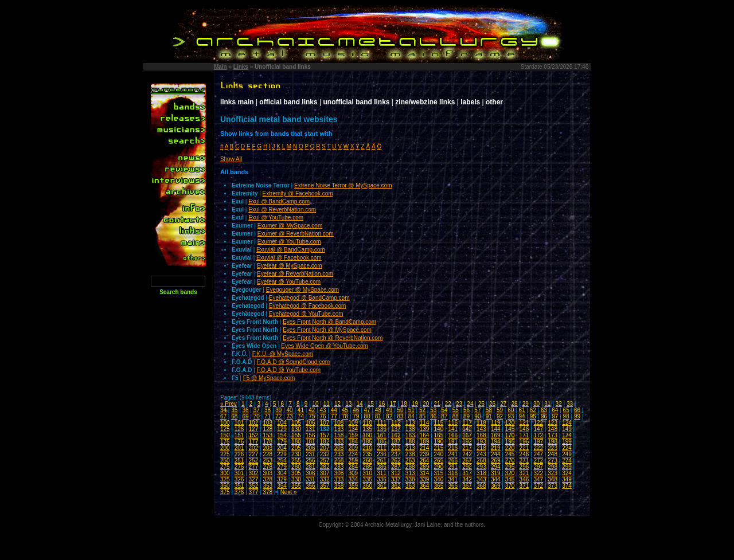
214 (425, 448)
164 (425, 435)
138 (410, 429)
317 (467, 473)
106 (311, 423)
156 (311, 435)
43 (323, 410)
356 (311, 486)
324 (567, 473)
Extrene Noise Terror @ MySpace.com (343, 185)
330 (296, 479)
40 (290, 410)
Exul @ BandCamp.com (279, 201)
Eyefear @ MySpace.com (290, 266)
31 (547, 404)
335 (367, 479)
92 (500, 416)
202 (254, 448)
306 (311, 473)
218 (481, 448)
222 (538, 448)
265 (439, 461)
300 (225, 473)
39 (278, 410)
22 (448, 404)
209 (353, 448)
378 (268, 492)
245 (510, 454)
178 (268, 442)
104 (282, 423)
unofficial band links (357, 102)
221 (524, 448)
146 (524, 429)
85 (422, 416)
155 (296, 435)
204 (282, 448)
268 (481, 461)
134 (353, 429)
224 (567, 448)
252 (254, 461)
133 (339, 429)
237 (396, 454)
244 (496, 454)
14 (360, 404)
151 (239, 435)
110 (367, 423)
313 (410, 473)
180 (296, 442)
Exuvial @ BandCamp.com (291, 250)
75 (312, 416)
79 (356, 416)
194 (496, 442)
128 (268, 429)
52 (422, 410)
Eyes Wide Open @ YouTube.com (325, 346)
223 (553, 448)
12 (337, 404)
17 (393, 404)
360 (367, 486)
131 (311, 429)
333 (339, 479)
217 (467, 448)
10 (315, 404)
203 (268, 448)
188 (410, 442)
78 (345, 416)
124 (567, 423)
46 (356, 410)
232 (325, 454)
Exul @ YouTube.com (276, 218)
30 (536, 404)
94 (522, 416)
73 (290, 416)
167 (467, 435)
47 (367, 410)
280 (296, 467)
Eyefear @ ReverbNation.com (295, 274)
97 (555, 416)
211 (382, 448)
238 (410, 454)
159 (353, 435)
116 (453, 423)
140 (439, 429)
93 (511, 416)
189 (425, 442)
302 (254, 473)
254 (282, 461)
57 (477, 410)
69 (245, 416)
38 (268, 410)
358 (339, 486)
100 (225, 423)
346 (524, 479)
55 (456, 410)
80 (367, 416)
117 (467, 423)
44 (334, 410)
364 (425, 486)
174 (567, 435)
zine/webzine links (425, 102)
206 (311, 448)
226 (239, 454)
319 (496, 473)
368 (481, 486)
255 (296, 461)
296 (524, 467)
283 (339, 467)
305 (296, 473)
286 (382, 467)
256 (311, 461)
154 (282, 435)
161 (382, 435)
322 (538, 473)
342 (467, 479)
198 (553, 442)
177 (254, 442)
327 (254, 479)
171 (524, 435)
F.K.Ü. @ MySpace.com (283, 354)
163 (410, 435)
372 (538, 486)
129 (282, 429)
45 (345, 410)
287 (396, 467)
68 (234, 416)
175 (225, 442)
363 (410, 486)
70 (257, 416)
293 (481, 467)
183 (339, 442)
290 (439, 467)
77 (334, 416)
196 (524, 442)
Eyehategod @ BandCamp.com (309, 298)
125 (225, 429)
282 (325, 467)
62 (533, 410)
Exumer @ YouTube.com (289, 242)
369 (496, 486)
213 (410, 448)
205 (296, 448)
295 (510, 467)
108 (339, 423)
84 (411, 416)
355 (296, 486)
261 (382, 461)
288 (410, 467)
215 (439, 448)
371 (524, 486)
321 (524, 473)
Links (241, 67)
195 (510, 442)
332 (325, 479)
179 (282, 442)
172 (538, 435)
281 (311, 467)
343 (481, 479)
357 (325, 486)
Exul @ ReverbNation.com (282, 209)
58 (489, 410)
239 (425, 454)
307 (325, 473)
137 (396, 429)
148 (553, 429)
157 (325, 435)
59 (500, 410)
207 (325, 448)
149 (567, 429)
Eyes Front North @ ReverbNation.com (333, 338)
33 (570, 404)
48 (378, 410)
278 (268, 467)
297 (538, 467)
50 (400, 410)
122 (538, 423)
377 (254, 492)
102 (254, 423)
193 (481, 442)
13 (348, 404)
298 (553, 467)
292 (467, 467)
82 (389, 416)
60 (511, 410)
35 (234, 410)
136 (382, 429)
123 (553, 423)
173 (553, 435)
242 (467, 454)
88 (456, 416)
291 (453, 467)
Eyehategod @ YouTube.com (306, 314)
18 (404, 404)
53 (433, 410)
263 (410, 461)
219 (496, 448)
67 (223, 416)
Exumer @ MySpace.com (290, 226)
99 (577, 416)
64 (555, 410)
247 (538, 454)
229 (282, 454)
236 (382, 454)
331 (311, 479)
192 (467, 442)
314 (425, 473)
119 (496, 423)
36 (245, 410)
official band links (288, 102)
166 (453, 435)
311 (382, 473)
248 (553, 454)
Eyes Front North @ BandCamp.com (329, 322)
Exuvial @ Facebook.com (289, 258)
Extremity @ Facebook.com (298, 193)
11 (327, 404)
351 (239, 486)
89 (466, 416)
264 (425, 461)
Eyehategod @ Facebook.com (308, 306)
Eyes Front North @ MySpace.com (327, 330)
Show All (231, 159)
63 (544, 410)
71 (268, 416)
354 (282, 486)
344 (496, 479)
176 (239, 442)
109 (353, 423)
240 (439, 454)
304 (282, 473)
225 (225, 454)
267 (467, 461)
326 (239, 479)
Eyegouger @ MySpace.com (302, 290)
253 (268, 461)
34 (223, 410)
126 (239, 429)
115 (439, 423)
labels (470, 102)
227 (254, 454)
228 (268, 454)
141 (453, 429)
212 (396, 448)
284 (353, 467)
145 (510, 429)
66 (577, 410)
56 (466, 410)
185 (367, 442)
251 (239, 461)
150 (225, 435)
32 (559, 404)
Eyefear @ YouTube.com (289, 282)
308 (339, 473)
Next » (289, 492)
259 (353, 461)
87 (445, 416)
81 (378, 416)
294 (496, 467)
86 (433, 416)
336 (382, 479)
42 (312, 410)
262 (396, 461)
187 (396, 442)
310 (367, 473)
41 (301, 410)
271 (524, 461)
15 (371, 404)
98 (566, 416)
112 (396, 423)
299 (567, 467)
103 (268, 423)
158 (339, 435)
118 (481, 423)
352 (254, 486)
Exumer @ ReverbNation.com (296, 234)
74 (301, 416)
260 (367, 461)
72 (278, 416)
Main (220, 67)
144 (496, 429)
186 (382, 442)
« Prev (229, 404)
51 (411, 410)
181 (311, 442)
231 (311, 454)
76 (323, 416)
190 (439, 442)
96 (544, 416)
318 (481, 473)
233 (339, 454)
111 (382, 423)
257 (325, 461)
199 (567, 442)
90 (477, 416)
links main (237, 102)
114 (425, 423)
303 (268, 473)
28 (514, 404)
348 (553, 479)
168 (481, 435)
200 (225, 448)
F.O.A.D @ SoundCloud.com (293, 362)
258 (339, 461)
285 (367, 467)
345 (510, 479)
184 (353, 442)
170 (510, 435)
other (494, 102)
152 (254, 435)
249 (567, 454)
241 (453, 454)
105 (296, 423)
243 (481, 454)
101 (239, 423)
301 (239, 473)
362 (396, 486)
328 (268, 479)
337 (396, 479)
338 (410, 479)
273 (553, 461)
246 (524, 454)
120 (510, 423)
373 (553, 486)
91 (489, 416)
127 (254, 429)
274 (567, 461)
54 (445, 410)
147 (538, 429)
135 (367, 429)
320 (510, 473)
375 (225, 492)
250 (225, 461)
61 (522, 410)
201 (239, 448)
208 (339, 448)
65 (566, 410)
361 (382, 486)
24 (470, 404)
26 (492, 404)
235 (367, 454)
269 (496, 461)
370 (510, 486)
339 (425, 479)
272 (538, 461)
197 (538, 442)
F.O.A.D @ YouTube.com (289, 370)
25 (481, 404)
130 (296, 429)
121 (524, 423)
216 (453, 448)
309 (353, 473)
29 (526, 404)
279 (282, 467)
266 (453, 461)
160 (367, 435)
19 (415, 404)
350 (225, 486)
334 (353, 479)
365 (439, 486)
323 (553, 473)
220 (510, 448)
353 (268, 486)
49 (389, 410)
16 (382, 404)
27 (503, 404)
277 (254, 467)
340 (439, 479)
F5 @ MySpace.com (269, 378)
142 (467, 429)
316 (453, 473)
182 (325, 442)
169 (496, 435)
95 (533, 416)
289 (425, 467)
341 (453, 479)
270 (510, 461)
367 (467, 486)
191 (453, 442)
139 (425, 429)
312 (396, 473)
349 (567, 479)
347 (538, 479)
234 (353, 454)
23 (459, 404)
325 (225, 479)
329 (282, 479)
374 (567, 486)
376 (239, 492)
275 (225, 467)
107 (325, 423)
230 (296, 454)
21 (437, 404)
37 (257, 410)
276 (239, 467)
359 (353, 486)
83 (400, 416)
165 (439, 435)
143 (481, 429)
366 (453, 486)
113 (410, 423)
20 (426, 404)
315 (439, 473)
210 (367, 448)
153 (268, 435)
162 (396, 435)
